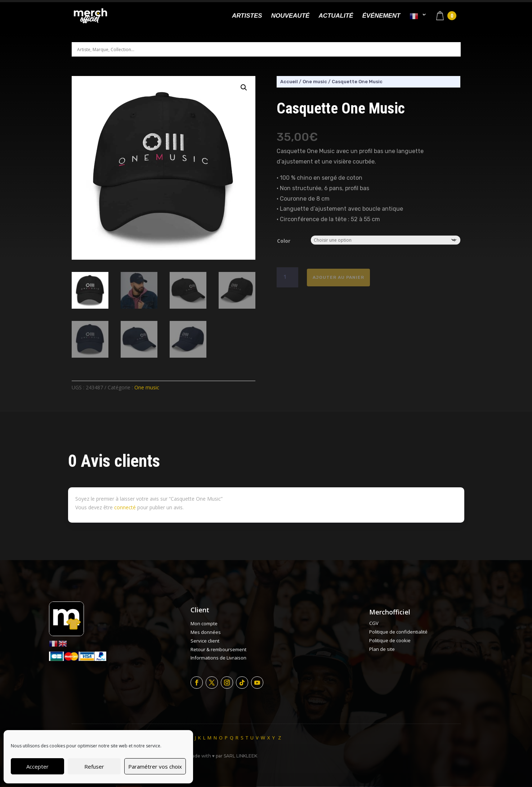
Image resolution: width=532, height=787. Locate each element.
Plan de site (382, 649)
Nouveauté (290, 16)
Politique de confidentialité (398, 632)
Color (284, 241)
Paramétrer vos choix (155, 766)
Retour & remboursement (218, 649)
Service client (205, 641)
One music (147, 387)
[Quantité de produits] (287, 277)
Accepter (37, 766)
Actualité (336, 16)
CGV (374, 623)
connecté (125, 507)
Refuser (94, 766)
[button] (244, 88)
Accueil (289, 82)
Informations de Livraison (218, 658)
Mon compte (204, 623)
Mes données (206, 632)
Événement (381, 16)
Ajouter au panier (338, 277)
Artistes (247, 16)
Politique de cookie (390, 640)
